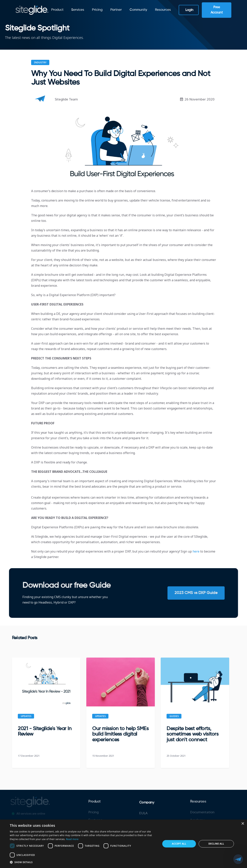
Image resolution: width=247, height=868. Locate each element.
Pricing (97, 10)
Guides (174, 719)
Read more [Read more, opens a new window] (72, 839)
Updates (26, 719)
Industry (40, 62)
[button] (83, 862)
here (196, 551)
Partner (116, 10)
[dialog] (123, 844)
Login (189, 10)
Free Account (217, 10)
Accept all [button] (179, 844)
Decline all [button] (216, 844)
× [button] (243, 824)
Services (78, 10)
